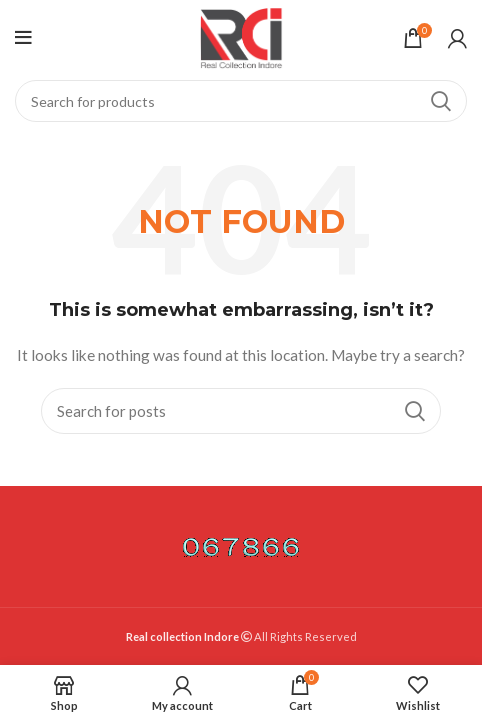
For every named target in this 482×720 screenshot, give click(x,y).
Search (440, 101)
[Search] (241, 101)
